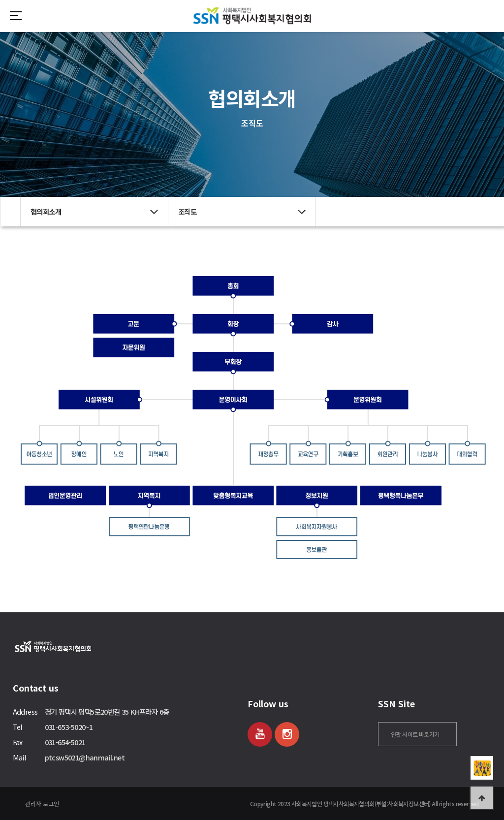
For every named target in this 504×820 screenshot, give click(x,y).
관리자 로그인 (42, 804)
